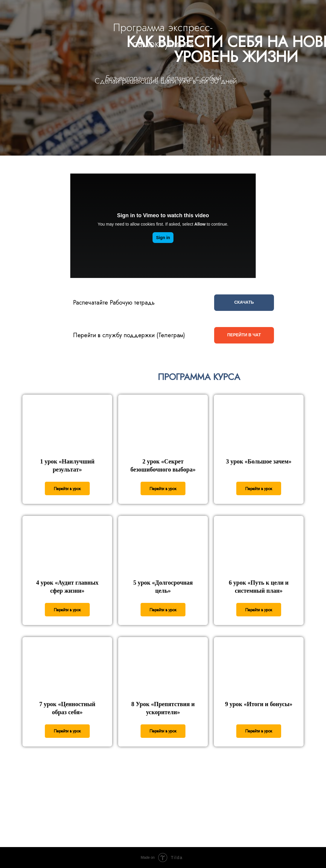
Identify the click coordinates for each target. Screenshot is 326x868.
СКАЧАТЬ (244, 302)
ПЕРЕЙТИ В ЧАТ (244, 335)
